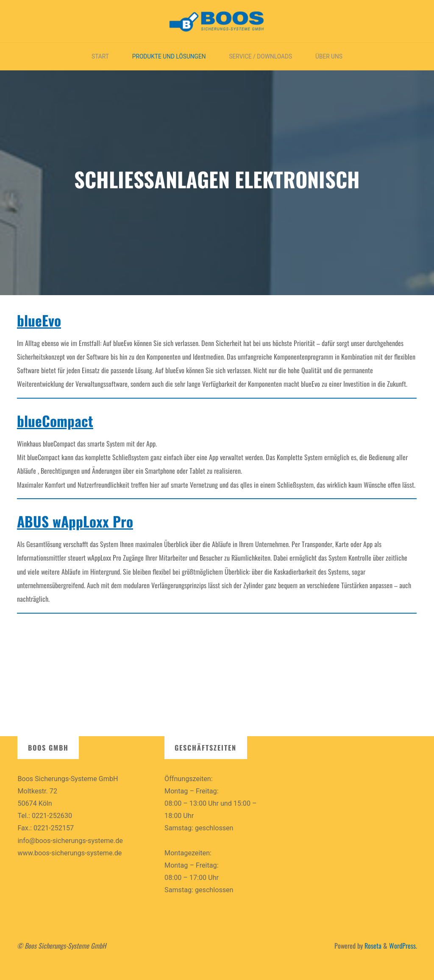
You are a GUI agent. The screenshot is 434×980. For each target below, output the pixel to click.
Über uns (329, 56)
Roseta (372, 946)
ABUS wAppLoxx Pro (75, 522)
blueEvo (39, 320)
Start (100, 56)
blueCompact (55, 421)
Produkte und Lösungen (169, 56)
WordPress (402, 946)
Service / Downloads (260, 56)
